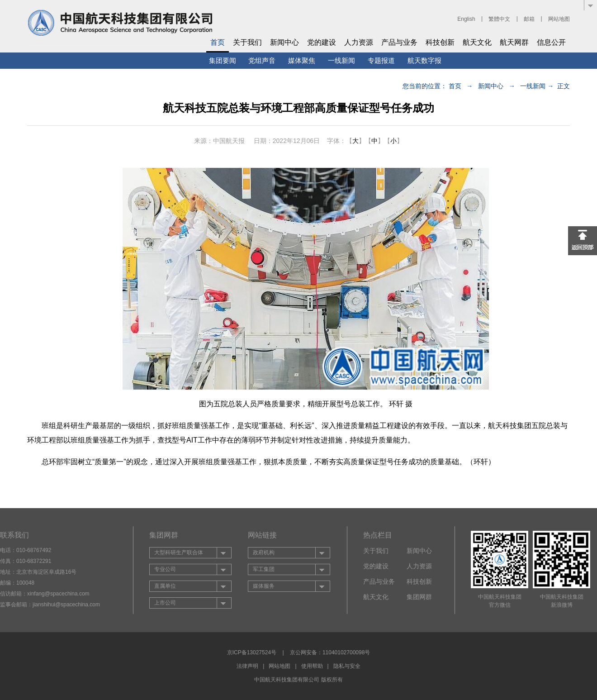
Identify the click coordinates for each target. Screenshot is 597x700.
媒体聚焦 (302, 60)
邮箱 (529, 19)
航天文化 (477, 42)
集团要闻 (223, 60)
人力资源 (359, 42)
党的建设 (322, 42)
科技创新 (440, 42)
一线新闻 (341, 60)
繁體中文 (499, 19)
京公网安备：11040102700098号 (330, 652)
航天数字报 (424, 60)
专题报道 (381, 60)
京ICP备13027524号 (252, 652)
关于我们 (247, 42)
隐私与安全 (347, 666)
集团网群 (419, 597)
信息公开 (551, 42)
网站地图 (559, 19)
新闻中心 (284, 42)
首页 (218, 42)
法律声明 (247, 666)
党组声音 (262, 60)
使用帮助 (312, 666)
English (466, 19)
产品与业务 (399, 42)
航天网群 (514, 42)
